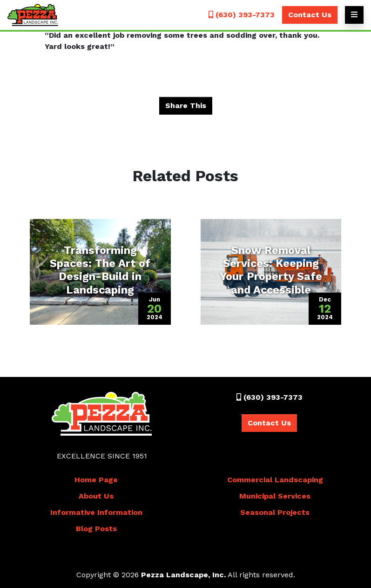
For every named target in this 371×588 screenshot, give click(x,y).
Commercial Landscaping (275, 480)
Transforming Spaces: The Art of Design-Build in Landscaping (100, 270)
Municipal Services (275, 496)
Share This (186, 106)
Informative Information (96, 512)
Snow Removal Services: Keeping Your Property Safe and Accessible (271, 270)
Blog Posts (96, 529)
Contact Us (310, 15)
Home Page (96, 480)
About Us (96, 496)
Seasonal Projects (275, 512)
